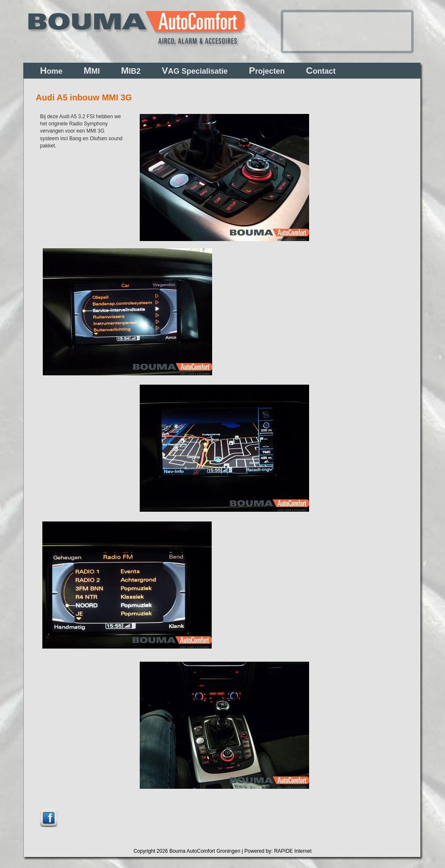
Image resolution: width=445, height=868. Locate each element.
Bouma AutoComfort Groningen (205, 851)
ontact (321, 71)
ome (51, 71)
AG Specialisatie (195, 71)
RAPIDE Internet (293, 851)
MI (91, 71)
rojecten (267, 71)
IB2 (131, 71)
